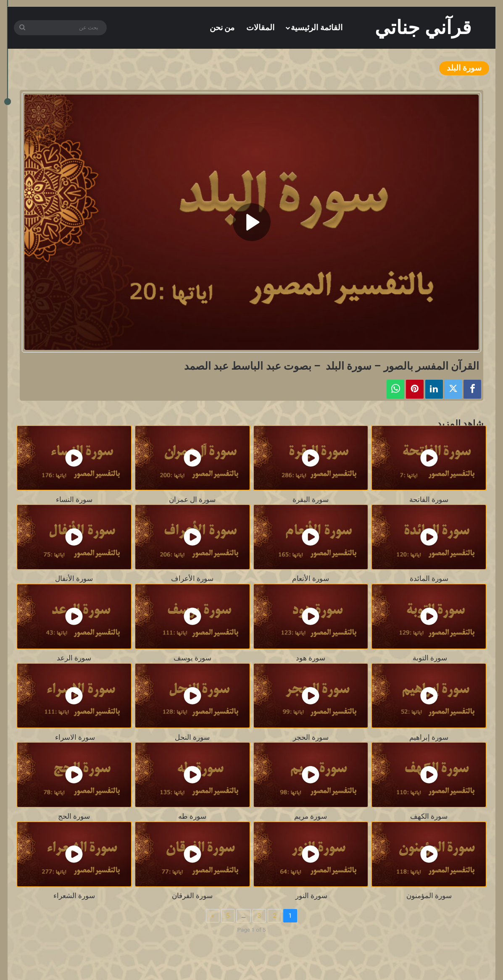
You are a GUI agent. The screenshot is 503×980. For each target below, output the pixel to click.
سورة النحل (192, 737)
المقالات (260, 28)
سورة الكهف (429, 816)
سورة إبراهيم (429, 737)
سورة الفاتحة (429, 500)
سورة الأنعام (311, 579)
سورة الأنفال (74, 579)
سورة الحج (74, 816)
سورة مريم (311, 816)
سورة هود (311, 658)
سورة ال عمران (192, 500)
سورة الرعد (74, 658)
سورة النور (311, 896)
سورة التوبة (429, 658)
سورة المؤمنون (429, 896)
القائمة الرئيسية (317, 28)
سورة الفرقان (192, 896)
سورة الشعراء (74, 896)
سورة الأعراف (192, 579)
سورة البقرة (311, 500)
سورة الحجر (311, 737)
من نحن (222, 28)
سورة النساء (74, 500)
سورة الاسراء (74, 737)
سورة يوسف (192, 658)
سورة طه (192, 816)
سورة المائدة (429, 579)
